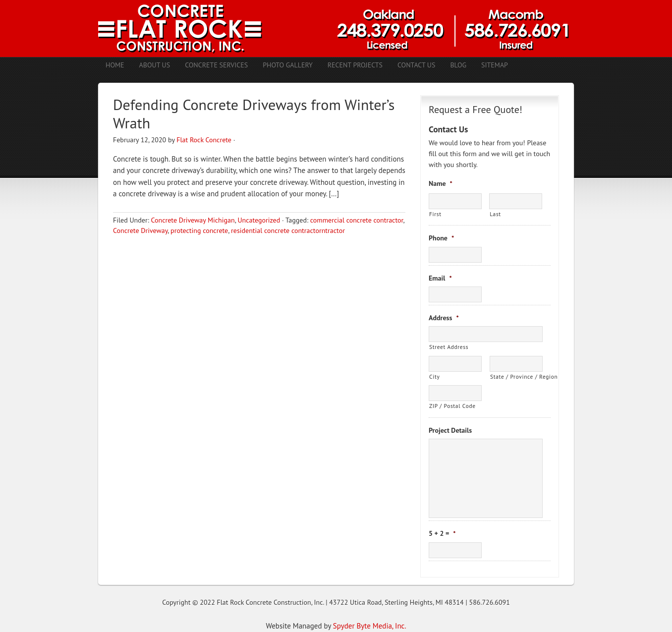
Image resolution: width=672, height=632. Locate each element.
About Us (155, 65)
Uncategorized (259, 220)
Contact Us (416, 65)
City (434, 376)
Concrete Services (216, 65)
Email (440, 278)
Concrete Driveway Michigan (193, 220)
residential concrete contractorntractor (288, 230)
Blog (458, 65)
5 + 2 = (442, 533)
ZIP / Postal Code (452, 406)
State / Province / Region (516, 376)
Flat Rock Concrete (204, 140)
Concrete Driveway (140, 230)
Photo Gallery (288, 65)
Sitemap (495, 65)
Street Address (449, 347)
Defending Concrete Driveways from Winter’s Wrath (254, 114)
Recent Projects (355, 65)
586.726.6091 (490, 602)
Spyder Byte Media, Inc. (370, 626)
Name (441, 183)
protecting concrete (199, 230)
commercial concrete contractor (357, 220)
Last (495, 214)
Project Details (450, 430)
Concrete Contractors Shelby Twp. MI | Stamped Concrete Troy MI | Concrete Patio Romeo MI (336, 29)
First (435, 214)
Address (444, 318)
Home (115, 65)
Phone (441, 238)
